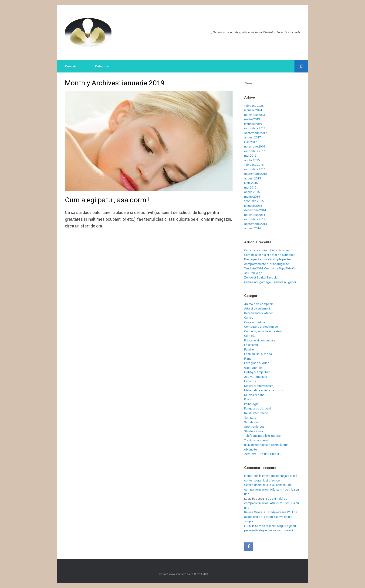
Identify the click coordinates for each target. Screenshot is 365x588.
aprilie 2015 (252, 192)
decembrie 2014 (255, 210)
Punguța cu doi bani (257, 408)
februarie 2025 (254, 106)
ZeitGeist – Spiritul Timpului (263, 454)
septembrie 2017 (255, 133)
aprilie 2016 (252, 160)
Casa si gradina (255, 322)
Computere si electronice (261, 327)
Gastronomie (253, 368)
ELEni (248, 526)
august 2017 (252, 137)
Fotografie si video (257, 363)
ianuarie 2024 (253, 110)
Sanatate (250, 418)
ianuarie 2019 (253, 124)
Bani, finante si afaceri (259, 313)
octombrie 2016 (255, 151)
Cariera (249, 318)
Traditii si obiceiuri (256, 440)
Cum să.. (250, 336)
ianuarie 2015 (253, 206)
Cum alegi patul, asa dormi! (107, 200)
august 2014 (252, 228)
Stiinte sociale (254, 431)
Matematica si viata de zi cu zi (264, 390)
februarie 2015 (254, 201)
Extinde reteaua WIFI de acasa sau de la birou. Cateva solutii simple (271, 517)
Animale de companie (259, 304)
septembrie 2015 (255, 174)
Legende (250, 381)
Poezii (248, 399)
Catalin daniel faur (256, 485)
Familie (249, 349)
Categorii (102, 66)
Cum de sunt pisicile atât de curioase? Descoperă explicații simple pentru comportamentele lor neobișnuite (270, 259)
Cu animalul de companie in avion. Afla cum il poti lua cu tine (272, 489)
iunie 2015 (251, 183)
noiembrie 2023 (255, 115)
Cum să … (72, 66)
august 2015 (252, 178)
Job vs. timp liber (256, 377)
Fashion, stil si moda (258, 354)
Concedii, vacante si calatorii (263, 331)
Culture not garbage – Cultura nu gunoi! (270, 282)
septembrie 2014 (255, 224)
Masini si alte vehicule (259, 386)
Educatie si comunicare (260, 340)
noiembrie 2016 (255, 146)
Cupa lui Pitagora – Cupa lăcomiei (267, 250)
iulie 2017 (250, 142)
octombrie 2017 (255, 128)
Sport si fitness (254, 427)
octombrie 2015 (255, 169)
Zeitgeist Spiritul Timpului (261, 277)
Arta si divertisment (257, 308)
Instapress (251, 476)
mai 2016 (250, 156)
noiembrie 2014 (255, 215)
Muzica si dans (254, 395)
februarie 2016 (254, 165)
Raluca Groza (253, 512)
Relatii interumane (256, 413)
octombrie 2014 (255, 219)
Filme (248, 359)
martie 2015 (252, 197)
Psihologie (251, 404)
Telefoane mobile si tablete (262, 436)
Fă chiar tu (251, 345)
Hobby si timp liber (257, 372)
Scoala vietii (252, 422)
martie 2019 (252, 119)
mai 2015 (250, 187)
